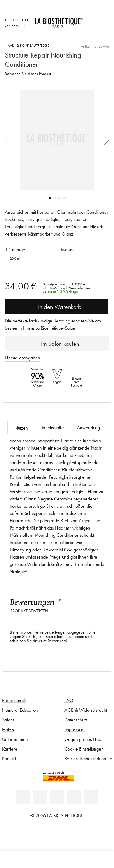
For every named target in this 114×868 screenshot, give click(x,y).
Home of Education (20, 710)
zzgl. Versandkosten (75, 288)
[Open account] (91, 28)
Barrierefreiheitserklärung (88, 758)
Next (104, 140)
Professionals (14, 700)
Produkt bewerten (29, 611)
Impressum (74, 729)
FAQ (69, 700)
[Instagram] (74, 797)
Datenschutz (76, 720)
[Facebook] (40, 797)
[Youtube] (57, 797)
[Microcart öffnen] (91, 36)
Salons (8, 720)
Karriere (10, 749)
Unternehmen (15, 739)
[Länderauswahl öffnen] (91, 20)
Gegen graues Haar (84, 739)
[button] (84, 257)
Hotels (8, 729)
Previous (10, 140)
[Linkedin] (23, 797)
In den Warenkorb (57, 307)
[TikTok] (91, 797)
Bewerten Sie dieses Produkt (28, 74)
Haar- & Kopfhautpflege (27, 45)
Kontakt (9, 758)
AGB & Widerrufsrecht (86, 710)
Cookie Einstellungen (84, 749)
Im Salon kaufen (57, 344)
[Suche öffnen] (95, 860)
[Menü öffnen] (57, 860)
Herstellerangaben (22, 358)
